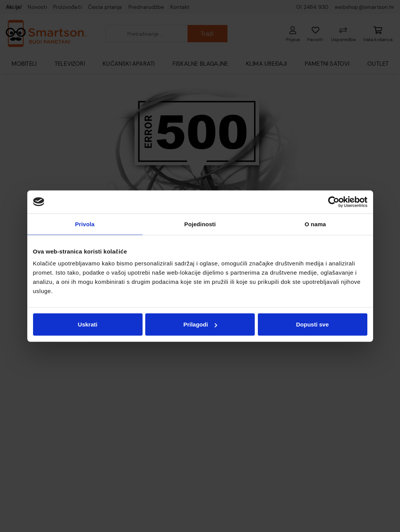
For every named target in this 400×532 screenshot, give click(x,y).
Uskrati (88, 324)
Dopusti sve (312, 324)
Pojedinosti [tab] (200, 224)
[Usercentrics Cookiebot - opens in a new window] (334, 202)
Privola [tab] (85, 224)
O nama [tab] (315, 224)
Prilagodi (200, 324)
